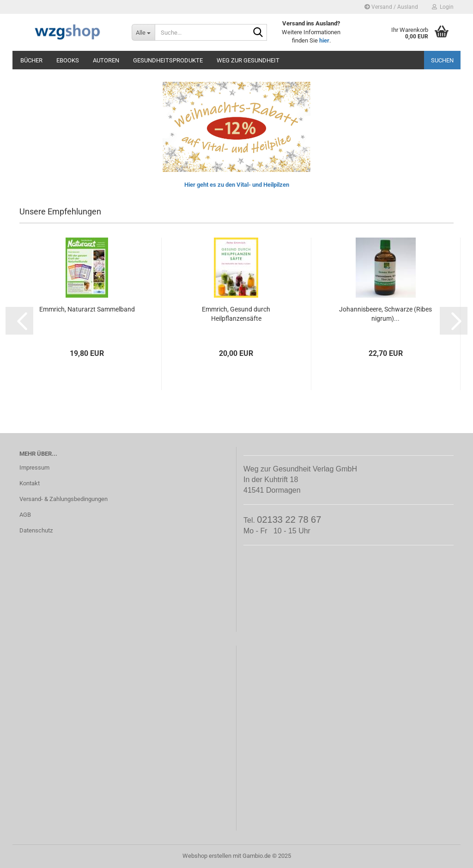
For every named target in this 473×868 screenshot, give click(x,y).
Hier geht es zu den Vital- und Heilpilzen (237, 185)
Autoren (106, 60)
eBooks (68, 60)
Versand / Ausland (391, 7)
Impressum (34, 468)
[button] (19, 321)
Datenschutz (36, 530)
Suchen (442, 60)
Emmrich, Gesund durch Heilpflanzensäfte (236, 314)
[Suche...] (143, 32)
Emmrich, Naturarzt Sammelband (87, 309)
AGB (25, 515)
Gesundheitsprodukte (168, 60)
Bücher (31, 60)
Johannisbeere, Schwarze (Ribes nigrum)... (385, 314)
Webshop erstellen (207, 856)
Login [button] (443, 7)
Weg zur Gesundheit (248, 60)
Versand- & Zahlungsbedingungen (64, 499)
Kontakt (30, 483)
